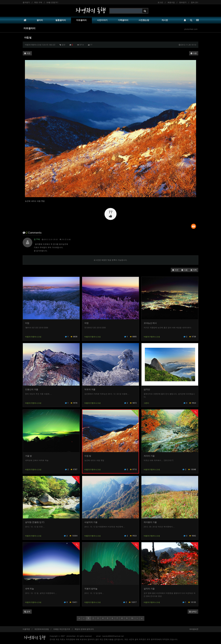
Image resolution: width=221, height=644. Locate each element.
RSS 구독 (38, 2)
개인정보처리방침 (42, 629)
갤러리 (40, 20)
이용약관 (26, 629)
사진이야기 (102, 20)
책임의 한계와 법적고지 (84, 629)
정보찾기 (183, 2)
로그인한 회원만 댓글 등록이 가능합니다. (111, 260)
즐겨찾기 (26, 2)
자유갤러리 (81, 20)
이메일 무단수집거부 (62, 629)
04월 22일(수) (52, 2)
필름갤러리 (61, 20)
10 (132, 618)
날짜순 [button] (193, 612)
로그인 (160, 2)
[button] (175, 270)
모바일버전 (194, 629)
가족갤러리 (123, 20)
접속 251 (195, 2)
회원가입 (171, 2)
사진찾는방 (144, 20)
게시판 (165, 20)
